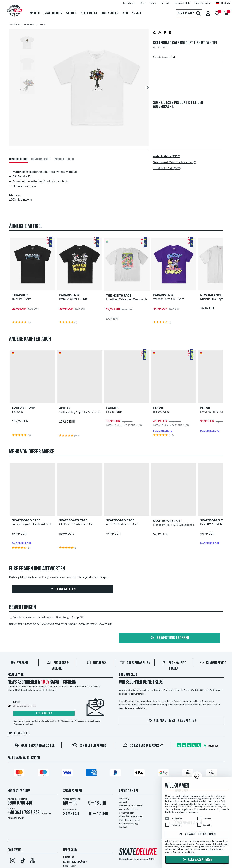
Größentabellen (135, 663)
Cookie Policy (70, 866)
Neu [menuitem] (125, 13)
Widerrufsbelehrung (129, 809)
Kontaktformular (16, 818)
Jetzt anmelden (44, 713)
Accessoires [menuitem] (110, 13)
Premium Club (128, 675)
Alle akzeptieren (197, 860)
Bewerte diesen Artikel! (164, 57)
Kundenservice (213, 663)
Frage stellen (62, 589)
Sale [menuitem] (137, 13)
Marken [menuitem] (35, 13)
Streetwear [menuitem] (89, 13)
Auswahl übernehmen (197, 834)
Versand (19, 663)
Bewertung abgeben (169, 638)
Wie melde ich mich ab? (23, 724)
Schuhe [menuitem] (71, 13)
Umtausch (97, 663)
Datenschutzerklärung (75, 862)
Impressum (70, 850)
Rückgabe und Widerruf (131, 806)
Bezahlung (124, 798)
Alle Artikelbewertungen (131, 816)
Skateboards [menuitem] (53, 13)
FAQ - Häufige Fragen (129, 820)
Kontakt (123, 827)
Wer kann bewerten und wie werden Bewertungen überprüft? (47, 617)
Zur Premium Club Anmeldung (172, 721)
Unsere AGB (69, 858)
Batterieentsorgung (128, 824)
